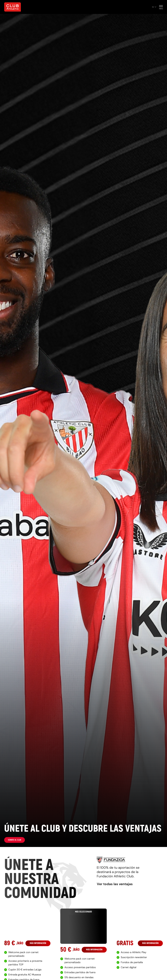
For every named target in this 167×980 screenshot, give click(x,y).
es (154, 7)
